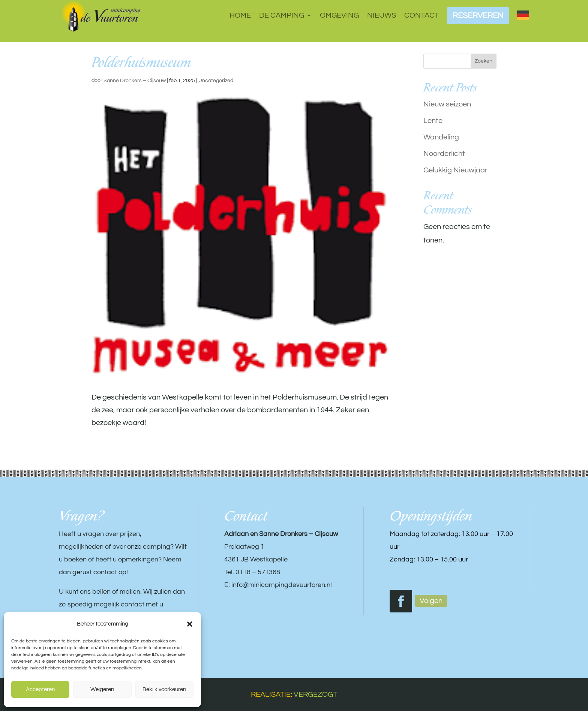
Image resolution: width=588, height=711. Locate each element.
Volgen (431, 601)
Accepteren (40, 689)
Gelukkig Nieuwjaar (455, 170)
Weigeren (102, 689)
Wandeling (441, 137)
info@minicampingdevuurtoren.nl (282, 585)
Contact (421, 15)
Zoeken (484, 61)
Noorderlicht (444, 154)
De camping (282, 15)
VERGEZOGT (315, 695)
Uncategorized (216, 81)
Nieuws (382, 15)
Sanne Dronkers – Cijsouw (135, 81)
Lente (433, 121)
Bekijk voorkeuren (164, 689)
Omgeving (339, 15)
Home (240, 15)
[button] (190, 624)
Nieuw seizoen (447, 104)
